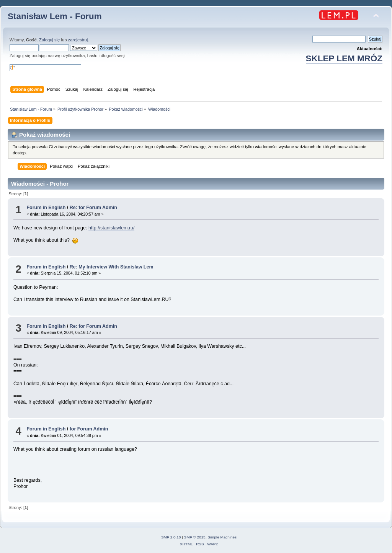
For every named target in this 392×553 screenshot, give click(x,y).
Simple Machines (222, 537)
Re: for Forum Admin (93, 208)
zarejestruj (78, 40)
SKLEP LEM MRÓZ (344, 58)
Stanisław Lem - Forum (55, 16)
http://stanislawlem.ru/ (112, 228)
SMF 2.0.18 (171, 537)
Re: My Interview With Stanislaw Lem (112, 267)
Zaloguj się (49, 40)
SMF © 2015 (195, 537)
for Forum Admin (89, 429)
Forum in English (46, 208)
